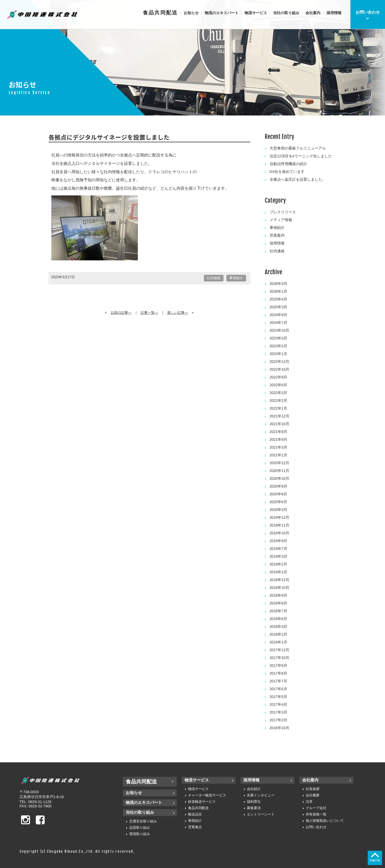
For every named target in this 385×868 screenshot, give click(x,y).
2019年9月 (279, 541)
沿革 (309, 802)
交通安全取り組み (143, 821)
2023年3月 (279, 338)
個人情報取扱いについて (325, 821)
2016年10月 (280, 728)
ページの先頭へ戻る (375, 858)
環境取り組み (140, 834)
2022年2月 (279, 401)
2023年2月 (279, 346)
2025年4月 (279, 299)
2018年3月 (279, 627)
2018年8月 (279, 603)
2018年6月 (279, 619)
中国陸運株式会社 (43, 15)
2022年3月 (279, 393)
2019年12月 (280, 517)
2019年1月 (279, 572)
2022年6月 (279, 385)
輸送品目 (195, 814)
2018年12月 (280, 580)
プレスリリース (283, 212)
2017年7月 (279, 681)
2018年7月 (279, 611)
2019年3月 (279, 556)
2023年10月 (280, 330)
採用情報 (334, 13)
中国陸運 (51, 780)
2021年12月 (280, 416)
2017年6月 (279, 689)
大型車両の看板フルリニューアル (298, 148)
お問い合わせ (316, 827)
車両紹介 (195, 821)
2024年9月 (279, 315)
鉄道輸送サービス (202, 802)
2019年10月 (280, 533)
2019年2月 (279, 564)
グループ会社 (316, 808)
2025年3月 (279, 307)
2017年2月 (279, 720)
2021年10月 (280, 424)
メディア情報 (281, 220)
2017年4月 (279, 704)
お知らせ (191, 13)
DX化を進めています (287, 172)
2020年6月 (279, 502)
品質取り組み (140, 828)
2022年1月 (279, 408)
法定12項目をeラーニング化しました (301, 156)
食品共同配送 (160, 13)
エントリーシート (261, 814)
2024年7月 (279, 323)
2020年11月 (280, 471)
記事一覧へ (149, 313)
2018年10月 (280, 588)
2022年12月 (280, 362)
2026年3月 (279, 284)
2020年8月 (279, 494)
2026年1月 (279, 291)
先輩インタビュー (261, 795)
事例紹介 (236, 278)
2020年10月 (280, 478)
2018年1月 (279, 642)
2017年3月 (279, 712)
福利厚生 (254, 802)
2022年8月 (279, 377)
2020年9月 (279, 486)
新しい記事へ (178, 313)
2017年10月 (280, 658)
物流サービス (256, 13)
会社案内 (313, 13)
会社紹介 (254, 789)
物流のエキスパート (222, 13)
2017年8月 (279, 673)
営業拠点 (195, 827)
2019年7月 (279, 549)
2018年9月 (279, 595)
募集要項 (254, 808)
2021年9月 (279, 432)
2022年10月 (280, 369)
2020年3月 (279, 510)
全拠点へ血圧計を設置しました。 (298, 179)
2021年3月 (279, 447)
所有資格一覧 (316, 814)
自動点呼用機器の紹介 (288, 164)
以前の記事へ (121, 313)
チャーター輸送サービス (207, 795)
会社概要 (313, 795)
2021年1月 (279, 455)
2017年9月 (279, 666)
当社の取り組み (286, 13)
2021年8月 (279, 439)
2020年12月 (280, 463)
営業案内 (277, 235)
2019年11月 (280, 525)
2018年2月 (279, 634)
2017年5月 (279, 697)
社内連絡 (214, 278)
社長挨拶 (313, 789)
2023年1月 (279, 354)
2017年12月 (280, 650)
